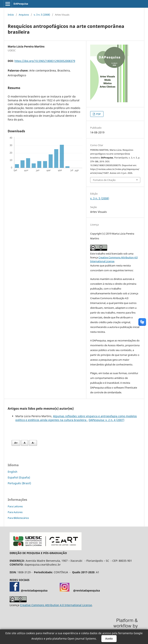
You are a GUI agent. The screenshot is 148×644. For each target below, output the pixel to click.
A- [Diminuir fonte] (33, 443)
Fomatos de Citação (104, 180)
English (13, 472)
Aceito (109, 639)
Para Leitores (15, 506)
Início (11, 15)
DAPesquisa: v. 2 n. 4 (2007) (106, 420)
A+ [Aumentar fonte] (16, 443)
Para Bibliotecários (18, 518)
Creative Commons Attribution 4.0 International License (56, 605)
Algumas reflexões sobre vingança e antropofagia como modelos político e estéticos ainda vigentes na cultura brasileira (76, 418)
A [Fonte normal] (25, 443)
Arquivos (24, 15)
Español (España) (19, 477)
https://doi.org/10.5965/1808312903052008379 (45, 61)
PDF (98, 114)
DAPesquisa (21, 4)
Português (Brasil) (19, 483)
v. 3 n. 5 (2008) (42, 15)
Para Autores (15, 512)
